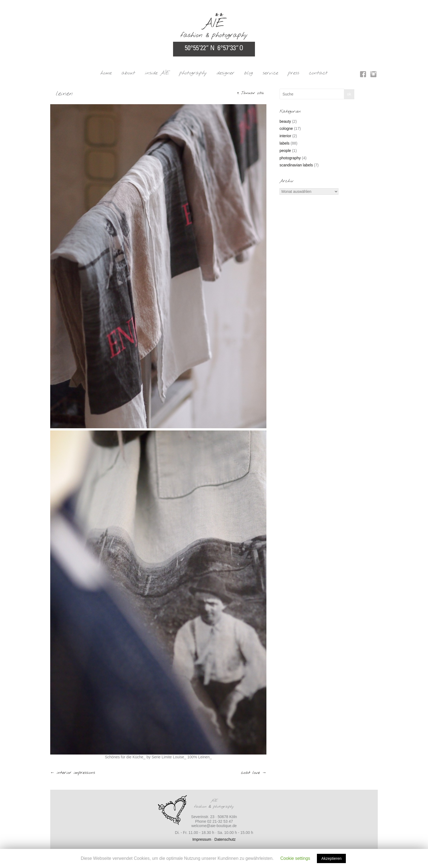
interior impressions (73, 773)
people (285, 151)
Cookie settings (295, 858)
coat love (254, 773)
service (270, 73)
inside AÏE (157, 73)
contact (318, 73)
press (294, 73)
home (106, 73)
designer (226, 73)
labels (285, 143)
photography (193, 73)
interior (285, 136)
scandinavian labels (296, 165)
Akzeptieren (331, 858)
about (128, 73)
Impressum (202, 839)
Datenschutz (225, 839)
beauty (285, 121)
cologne (286, 128)
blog (249, 73)
